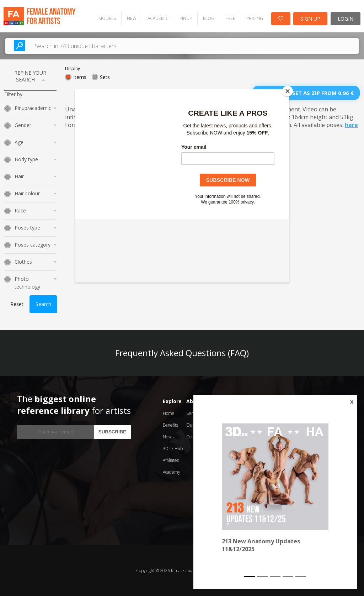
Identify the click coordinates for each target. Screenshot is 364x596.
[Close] (288, 91)
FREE (230, 18)
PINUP (185, 18)
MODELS (106, 18)
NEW (131, 18)
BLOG (208, 18)
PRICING (254, 18)
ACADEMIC (157, 18)
